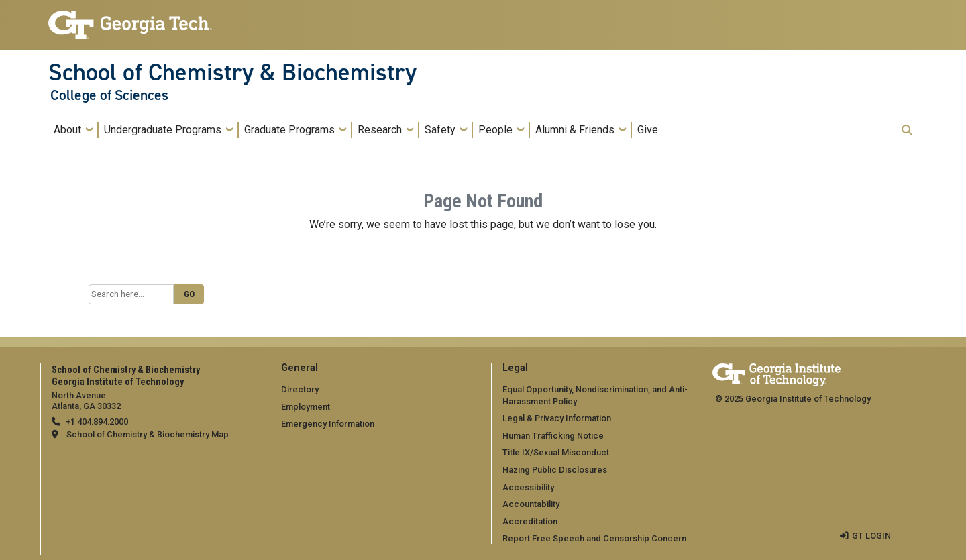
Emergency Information (328, 424)
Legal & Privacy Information (557, 418)
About (67, 130)
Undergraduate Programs (163, 130)
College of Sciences (109, 95)
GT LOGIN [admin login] (871, 536)
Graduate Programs (289, 130)
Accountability (531, 504)
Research (380, 130)
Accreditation (530, 521)
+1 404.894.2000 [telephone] (97, 422)
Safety (440, 130)
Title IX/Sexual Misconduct (556, 452)
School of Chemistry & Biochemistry (232, 72)
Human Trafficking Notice (553, 436)
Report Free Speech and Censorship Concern (594, 538)
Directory (300, 389)
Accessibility (528, 487)
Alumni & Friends (575, 130)
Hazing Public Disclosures (555, 470)
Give (648, 130)
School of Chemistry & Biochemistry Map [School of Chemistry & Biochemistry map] (148, 434)
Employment (306, 407)
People (495, 130)
